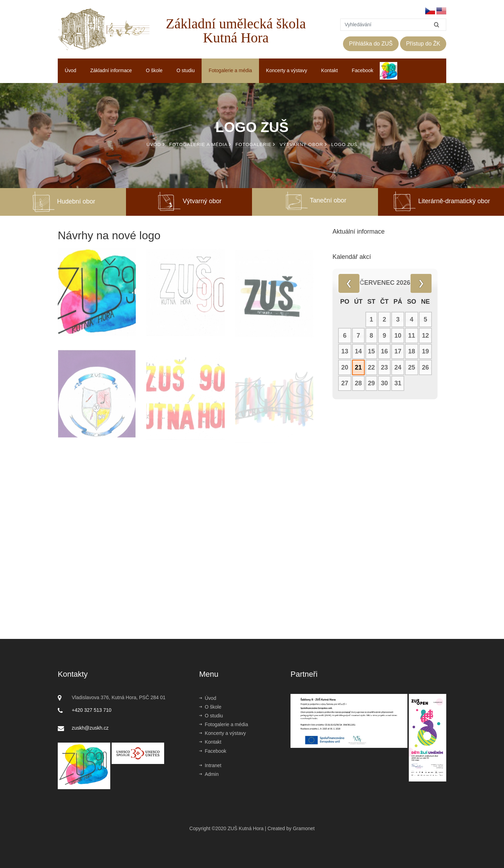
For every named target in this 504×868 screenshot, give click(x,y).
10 (398, 336)
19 (426, 352)
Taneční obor (315, 200)
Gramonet (304, 828)
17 (398, 352)
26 (426, 368)
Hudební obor (63, 201)
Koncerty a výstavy (287, 70)
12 (426, 336)
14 (358, 352)
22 (371, 368)
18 (412, 352)
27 (345, 384)
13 (345, 352)
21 (358, 368)
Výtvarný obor (303, 144)
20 (345, 368)
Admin (209, 774)
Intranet (210, 765)
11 (412, 336)
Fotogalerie (255, 144)
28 (358, 384)
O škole (154, 70)
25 (412, 368)
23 (384, 368)
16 (384, 352)
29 (371, 384)
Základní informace (111, 70)
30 (384, 384)
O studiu (185, 70)
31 (398, 384)
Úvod (71, 70)
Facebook (362, 70)
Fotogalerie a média (230, 70)
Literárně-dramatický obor (441, 201)
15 (371, 352)
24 (398, 368)
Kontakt (330, 70)
